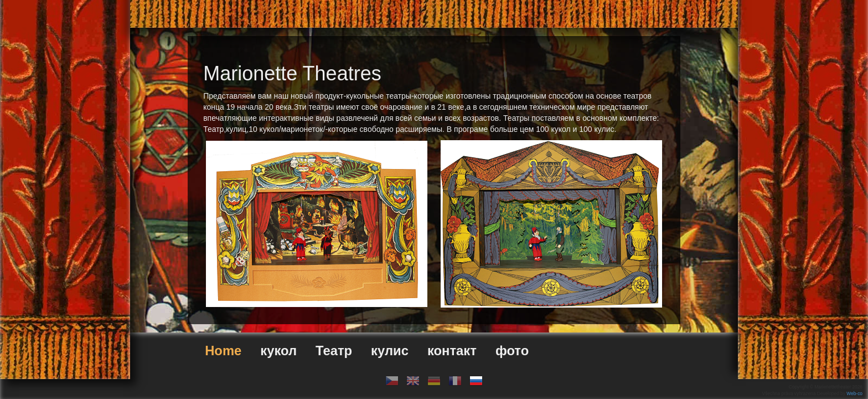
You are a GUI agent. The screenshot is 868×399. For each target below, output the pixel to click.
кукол (278, 351)
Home (223, 351)
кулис (390, 351)
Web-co (854, 393)
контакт (452, 351)
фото (512, 351)
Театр (334, 351)
